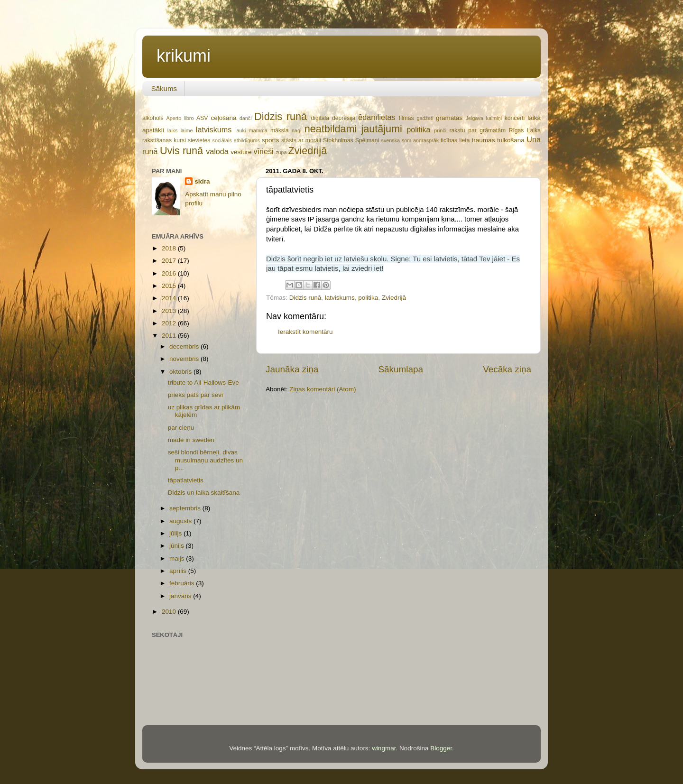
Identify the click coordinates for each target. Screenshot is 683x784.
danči (246, 118)
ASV (202, 118)
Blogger (441, 748)
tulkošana (511, 140)
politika (418, 129)
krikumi (184, 56)
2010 (170, 612)
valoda (217, 151)
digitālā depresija (333, 118)
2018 (170, 248)
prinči (440, 130)
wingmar (384, 748)
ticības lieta (455, 140)
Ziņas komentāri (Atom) (323, 389)
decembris (185, 346)
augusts (181, 521)
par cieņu (181, 428)
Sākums (164, 88)
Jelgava (475, 118)
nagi (296, 130)
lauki (240, 130)
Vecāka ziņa (507, 369)
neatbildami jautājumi (353, 129)
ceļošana (223, 118)
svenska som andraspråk (410, 140)
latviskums (214, 129)
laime (187, 130)
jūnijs (178, 546)
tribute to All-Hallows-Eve (203, 383)
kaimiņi (494, 118)
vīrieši (263, 151)
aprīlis (179, 571)
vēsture (241, 152)
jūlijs (176, 533)
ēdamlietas (377, 117)
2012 (170, 323)
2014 (170, 298)
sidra (202, 181)
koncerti (515, 118)
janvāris (181, 596)
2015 (170, 286)
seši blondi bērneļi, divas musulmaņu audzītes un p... (205, 460)
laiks (173, 130)
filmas (406, 118)
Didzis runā (281, 116)
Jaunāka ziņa (292, 369)
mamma (258, 130)
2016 (170, 273)
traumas (484, 140)
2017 (170, 261)
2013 (170, 311)
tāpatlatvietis (186, 480)
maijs (178, 558)
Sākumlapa (401, 369)
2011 (170, 336)
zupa (281, 152)
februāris (183, 583)
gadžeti (425, 118)
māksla (279, 130)
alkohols (153, 118)
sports (271, 140)
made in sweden (191, 440)
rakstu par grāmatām (477, 130)
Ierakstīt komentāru (305, 332)
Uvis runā (181, 151)
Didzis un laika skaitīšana (204, 493)
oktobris (181, 372)
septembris (186, 508)
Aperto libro (180, 118)
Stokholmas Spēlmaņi (351, 140)
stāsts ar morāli (301, 140)
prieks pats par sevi (195, 395)
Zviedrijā (308, 151)
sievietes (199, 140)
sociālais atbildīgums (236, 140)
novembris (185, 359)
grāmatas (449, 118)
